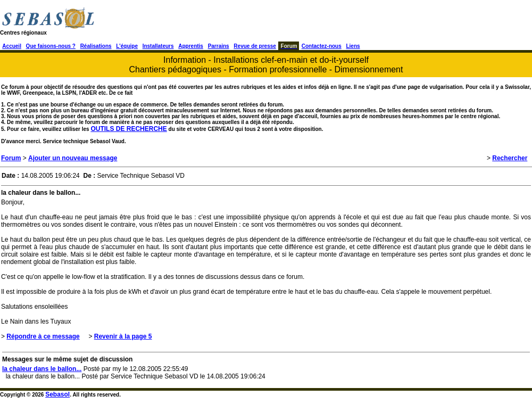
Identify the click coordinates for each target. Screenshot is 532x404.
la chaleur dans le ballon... (42, 369)
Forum (11, 158)
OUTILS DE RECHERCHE (128, 129)
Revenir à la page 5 (123, 336)
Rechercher (510, 158)
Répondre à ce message (43, 336)
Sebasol (57, 394)
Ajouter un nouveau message (73, 158)
